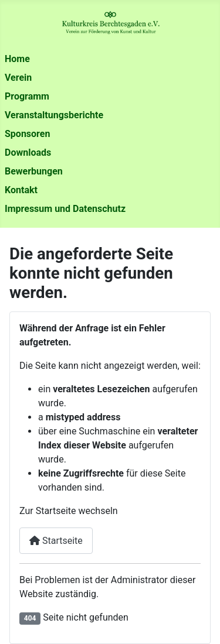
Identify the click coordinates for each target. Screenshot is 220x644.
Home (17, 59)
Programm (27, 96)
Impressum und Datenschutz (65, 209)
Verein (18, 78)
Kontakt (21, 190)
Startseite (56, 541)
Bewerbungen (34, 171)
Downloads (28, 153)
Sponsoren (27, 134)
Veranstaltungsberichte (54, 115)
